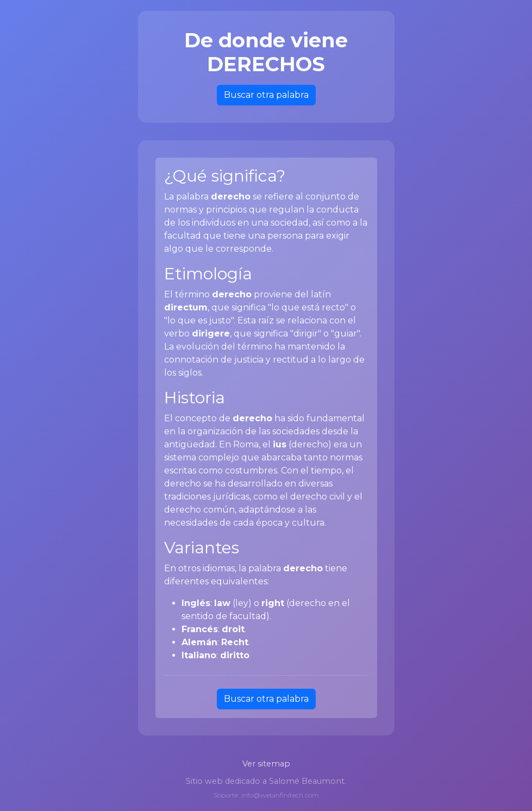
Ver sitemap (266, 764)
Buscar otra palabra (266, 95)
